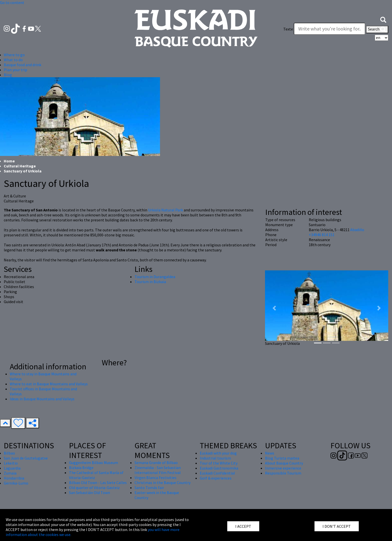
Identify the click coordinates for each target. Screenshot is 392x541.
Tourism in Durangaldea (155, 277)
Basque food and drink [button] (22, 65)
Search (377, 29)
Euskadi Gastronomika (219, 468)
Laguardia (12, 468)
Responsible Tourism (283, 473)
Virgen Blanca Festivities (155, 478)
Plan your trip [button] (15, 70)
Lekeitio (11, 463)
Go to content (12, 2)
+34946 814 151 (322, 235)
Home (9, 161)
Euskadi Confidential (217, 473)
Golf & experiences (216, 478)
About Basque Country (284, 463)
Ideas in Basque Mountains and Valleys (42, 399)
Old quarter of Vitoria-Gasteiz (94, 488)
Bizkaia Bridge (81, 468)
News (270, 453)
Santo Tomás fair (149, 488)
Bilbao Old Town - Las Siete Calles (98, 483)
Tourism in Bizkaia (150, 282)
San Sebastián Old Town (89, 493)
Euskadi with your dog (218, 453)
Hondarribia (14, 478)
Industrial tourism (215, 458)
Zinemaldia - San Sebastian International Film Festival (158, 470)
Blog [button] (8, 75)
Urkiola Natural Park (165, 210)
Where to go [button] (14, 55)
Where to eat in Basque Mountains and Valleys (49, 384)
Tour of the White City (219, 463)
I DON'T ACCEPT (337, 526)
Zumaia (10, 473)
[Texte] (329, 29)
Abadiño (357, 230)
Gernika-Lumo (16, 483)
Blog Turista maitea (282, 458)
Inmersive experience (283, 468)
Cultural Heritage (20, 166)
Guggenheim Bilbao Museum (93, 463)
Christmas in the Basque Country (162, 483)
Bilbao (9, 453)
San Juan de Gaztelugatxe (26, 458)
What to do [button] (13, 60)
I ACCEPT (243, 526)
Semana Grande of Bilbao (156, 463)
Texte (288, 29)
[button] (383, 19)
